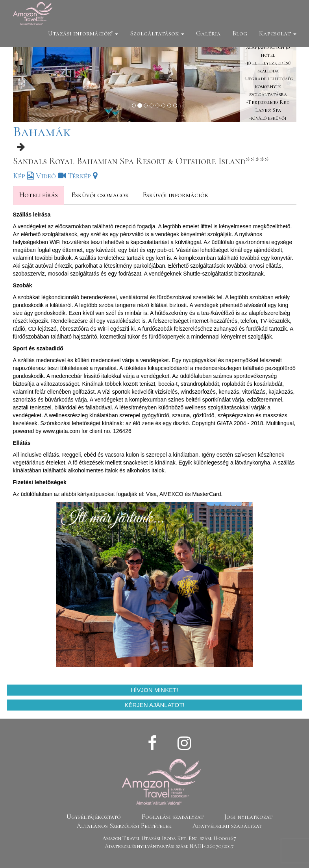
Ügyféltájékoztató (94, 817)
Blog (240, 33)
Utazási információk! (83, 33)
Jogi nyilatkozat (248, 817)
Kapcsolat (278, 33)
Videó (51, 176)
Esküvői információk (176, 195)
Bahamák (42, 132)
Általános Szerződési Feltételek (124, 826)
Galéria (208, 33)
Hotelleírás (39, 195)
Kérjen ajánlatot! (155, 705)
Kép (23, 176)
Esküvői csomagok (100, 195)
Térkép (82, 176)
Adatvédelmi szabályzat (227, 826)
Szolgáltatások (157, 33)
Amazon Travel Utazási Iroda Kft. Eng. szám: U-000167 (169, 838)
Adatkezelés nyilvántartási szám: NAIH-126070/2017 (169, 846)
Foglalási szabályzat (173, 817)
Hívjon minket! (154, 690)
